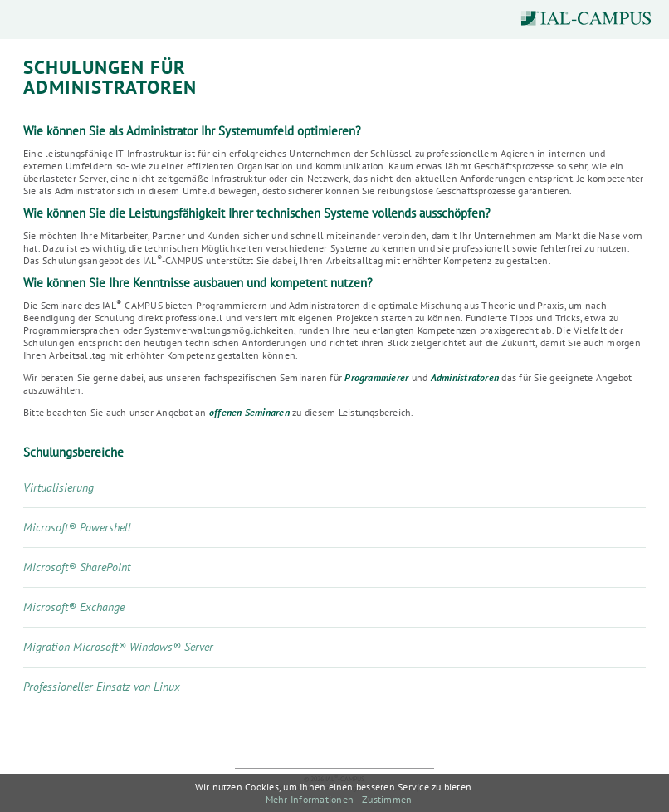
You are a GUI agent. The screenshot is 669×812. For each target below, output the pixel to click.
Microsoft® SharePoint (77, 567)
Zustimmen (387, 799)
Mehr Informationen (310, 799)
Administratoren (465, 377)
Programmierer (376, 377)
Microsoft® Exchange (74, 607)
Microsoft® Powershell (77, 527)
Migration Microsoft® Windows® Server (118, 647)
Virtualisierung (59, 487)
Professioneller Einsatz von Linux (102, 687)
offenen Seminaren (249, 412)
